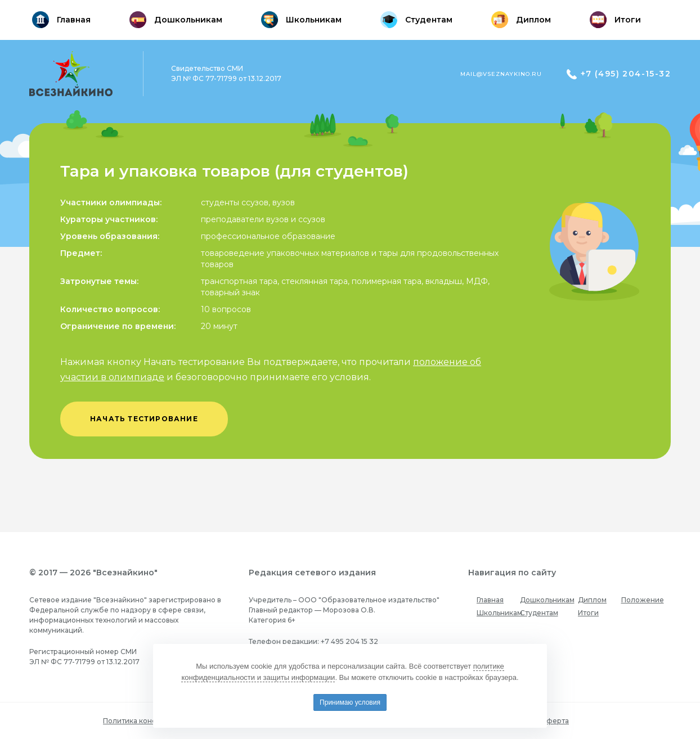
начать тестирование (144, 419)
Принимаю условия (350, 702)
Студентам (539, 613)
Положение (643, 600)
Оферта (555, 721)
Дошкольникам (547, 600)
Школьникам (499, 613)
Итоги (588, 613)
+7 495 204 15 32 (349, 641)
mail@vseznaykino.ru (501, 74)
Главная (490, 600)
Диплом (592, 600)
